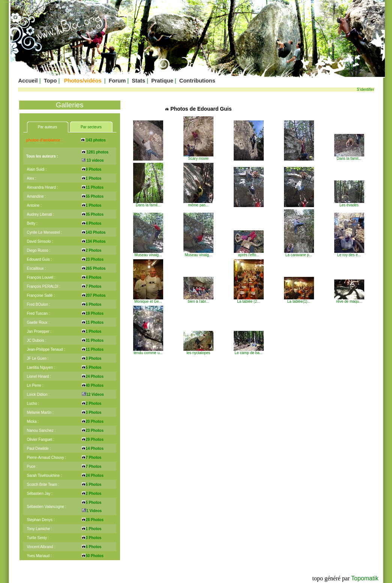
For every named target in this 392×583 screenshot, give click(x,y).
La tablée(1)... (299, 300)
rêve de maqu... (349, 300)
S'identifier (365, 89)
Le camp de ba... (249, 351)
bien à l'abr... (198, 300)
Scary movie (198, 157)
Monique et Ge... (148, 300)
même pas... (198, 203)
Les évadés (349, 203)
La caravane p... (299, 253)
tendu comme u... (148, 351)
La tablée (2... (249, 300)
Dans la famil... (349, 157)
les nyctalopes (198, 351)
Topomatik (365, 578)
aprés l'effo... (249, 253)
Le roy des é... (349, 253)
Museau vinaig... (148, 253)
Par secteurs (91, 127)
